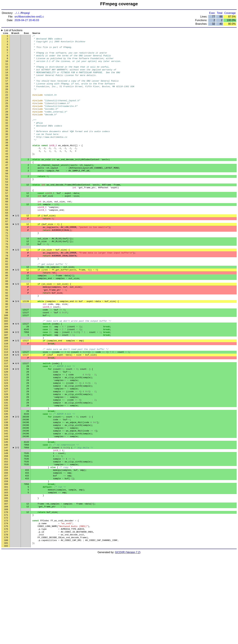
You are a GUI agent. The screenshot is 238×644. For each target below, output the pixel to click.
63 (7, 242)
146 (6, 516)
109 (6, 394)
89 (7, 327)
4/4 (17, 374)
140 (6, 496)
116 (6, 417)
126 (6, 450)
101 (6, 367)
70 (7, 265)
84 (7, 311)
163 (6, 572)
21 (7, 103)
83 (7, 308)
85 (7, 314)
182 (6, 635)
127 (6, 453)
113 (6, 407)
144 (6, 509)
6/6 (17, 407)
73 (7, 275)
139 (6, 493)
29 (7, 129)
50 (7, 199)
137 (6, 486)
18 (7, 93)
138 (6, 489)
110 (6, 397)
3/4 (17, 347)
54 (7, 212)
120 (6, 430)
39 (7, 162)
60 (7, 232)
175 (6, 611)
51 (7, 202)
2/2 (17, 384)
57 (7, 222)
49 (7, 195)
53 (7, 209)
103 (6, 374)
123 (6, 440)
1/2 (17, 248)
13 (7, 76)
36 (7, 152)
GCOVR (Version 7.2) (128, 641)
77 (7, 288)
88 (7, 324)
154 (6, 542)
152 (6, 536)
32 (7, 139)
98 (7, 357)
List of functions (13, 30)
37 (7, 156)
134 (6, 476)
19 (7, 96)
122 (6, 436)
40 (7, 166)
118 (6, 423)
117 (6, 420)
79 (7, 294)
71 (7, 268)
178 (6, 621)
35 (7, 149)
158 (6, 555)
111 (6, 400)
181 (6, 631)
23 (7, 109)
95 (7, 347)
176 (6, 615)
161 (6, 565)
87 (7, 321)
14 (7, 80)
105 (6, 380)
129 (6, 460)
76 (7, 285)
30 (7, 133)
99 (7, 360)
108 (6, 390)
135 (6, 479)
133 (6, 473)
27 (7, 123)
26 (7, 119)
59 (7, 228)
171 (6, 598)
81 (7, 301)
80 (7, 298)
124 (6, 443)
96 (7, 351)
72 (7, 271)
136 (6, 483)
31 (7, 136)
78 (7, 291)
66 (7, 251)
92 (7, 337)
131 (6, 466)
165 (6, 578)
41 (7, 169)
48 (7, 192)
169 (6, 592)
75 (7, 281)
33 (7, 143)
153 (6, 539)
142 (6, 502)
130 (6, 463)
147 (6, 519)
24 (7, 113)
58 (7, 225)
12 (7, 73)
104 (6, 377)
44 (7, 179)
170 (6, 595)
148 (6, 522)
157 (6, 552)
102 (6, 370)
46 (7, 185)
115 (6, 413)
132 (6, 469)
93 (7, 341)
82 (7, 304)
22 (7, 106)
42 (7, 172)
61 (7, 235)
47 (7, 189)
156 (6, 549)
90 (7, 331)
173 (6, 605)
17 (7, 90)
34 (7, 146)
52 (7, 205)
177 (6, 618)
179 (6, 625)
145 (6, 512)
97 (7, 354)
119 (6, 427)
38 (7, 159)
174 (6, 608)
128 (6, 456)
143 (6, 506)
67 (7, 255)
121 (6, 433)
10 (7, 67)
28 (7, 126)
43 (7, 176)
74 (7, 278)
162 (6, 569)
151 (6, 532)
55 (7, 215)
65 (7, 248)
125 (6, 446)
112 (6, 403)
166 (6, 582)
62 (7, 238)
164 (6, 575)
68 (7, 258)
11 (7, 70)
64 (7, 245)
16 (7, 86)
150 (6, 529)
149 (6, 526)
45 (7, 182)
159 (6, 559)
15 (7, 83)
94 (7, 344)
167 (6, 585)
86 (7, 318)
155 (6, 545)
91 (7, 334)
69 (7, 261)
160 (6, 562)
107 (6, 387)
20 (7, 100)
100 (6, 364)
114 (6, 410)
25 (7, 116)
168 (6, 588)
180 (6, 628)
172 (6, 602)
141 (6, 499)
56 (7, 218)
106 (6, 384)
